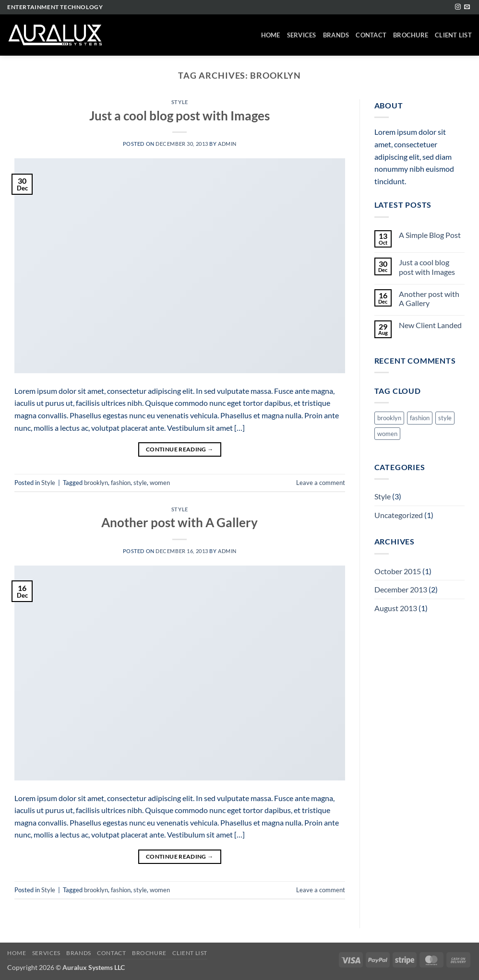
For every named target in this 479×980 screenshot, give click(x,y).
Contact (371, 35)
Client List (453, 35)
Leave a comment (321, 483)
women (160, 483)
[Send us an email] (467, 7)
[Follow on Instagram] (458, 7)
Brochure (411, 35)
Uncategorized (399, 515)
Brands (336, 35)
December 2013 (401, 589)
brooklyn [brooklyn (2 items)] (389, 418)
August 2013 (396, 608)
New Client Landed (430, 325)
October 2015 (398, 571)
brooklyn (96, 483)
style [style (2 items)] (445, 418)
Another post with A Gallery (180, 522)
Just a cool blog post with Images (180, 116)
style (140, 483)
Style (180, 102)
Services (302, 35)
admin (227, 144)
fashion (121, 483)
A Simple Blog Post (430, 235)
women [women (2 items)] (387, 434)
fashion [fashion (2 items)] (420, 418)
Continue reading (180, 449)
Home (271, 35)
